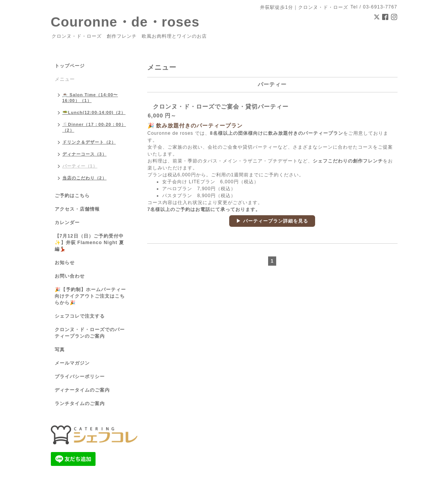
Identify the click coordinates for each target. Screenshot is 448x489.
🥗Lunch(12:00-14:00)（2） (94, 112)
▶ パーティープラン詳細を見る (272, 221)
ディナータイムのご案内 (82, 390)
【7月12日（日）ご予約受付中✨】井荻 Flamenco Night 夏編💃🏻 (90, 243)
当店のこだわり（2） (85, 178)
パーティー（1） (80, 166)
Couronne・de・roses (125, 22)
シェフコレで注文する (80, 316)
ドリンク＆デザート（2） (89, 142)
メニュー (65, 79)
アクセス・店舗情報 (77, 209)
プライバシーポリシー (80, 377)
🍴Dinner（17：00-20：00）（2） (94, 127)
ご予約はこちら (72, 196)
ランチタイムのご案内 (80, 404)
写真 (60, 350)
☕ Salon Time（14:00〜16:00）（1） (90, 98)
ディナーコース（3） (85, 154)
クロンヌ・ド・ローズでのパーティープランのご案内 (90, 333)
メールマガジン (72, 363)
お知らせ (65, 263)
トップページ (70, 66)
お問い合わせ (70, 276)
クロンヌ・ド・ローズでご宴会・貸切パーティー (221, 106)
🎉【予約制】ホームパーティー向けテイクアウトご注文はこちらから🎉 (90, 296)
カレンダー (67, 223)
